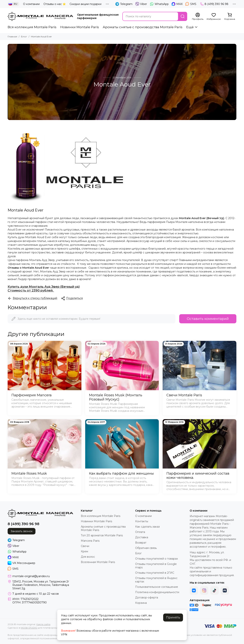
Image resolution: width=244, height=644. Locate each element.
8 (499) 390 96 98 (214, 4)
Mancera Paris (90, 541)
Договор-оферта (147, 598)
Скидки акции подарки (85, 4)
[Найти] (183, 16)
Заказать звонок (22, 531)
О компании (31, 4)
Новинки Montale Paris (80, 27)
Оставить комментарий (208, 319)
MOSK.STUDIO (29, 628)
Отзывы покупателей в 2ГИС (155, 573)
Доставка (142, 537)
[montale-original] (40, 16)
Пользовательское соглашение (157, 587)
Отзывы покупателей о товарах (157, 559)
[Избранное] (214, 17)
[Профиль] (198, 17)
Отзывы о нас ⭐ (55, 4)
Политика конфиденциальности (157, 592)
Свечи (85, 546)
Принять (173, 617)
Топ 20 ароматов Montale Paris (102, 535)
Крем (84, 551)
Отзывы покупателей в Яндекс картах (156, 580)
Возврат (141, 543)
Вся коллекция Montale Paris (32, 27)
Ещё (190, 27)
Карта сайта (43, 624)
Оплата (140, 532)
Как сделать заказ (147, 527)
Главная (12, 36)
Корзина (141, 603)
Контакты (142, 521)
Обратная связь (146, 548)
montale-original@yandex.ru (31, 576)
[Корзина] (230, 17)
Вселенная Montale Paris (98, 562)
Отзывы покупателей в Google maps (156, 566)
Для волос (88, 557)
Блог (24, 36)
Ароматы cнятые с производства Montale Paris (143, 27)
